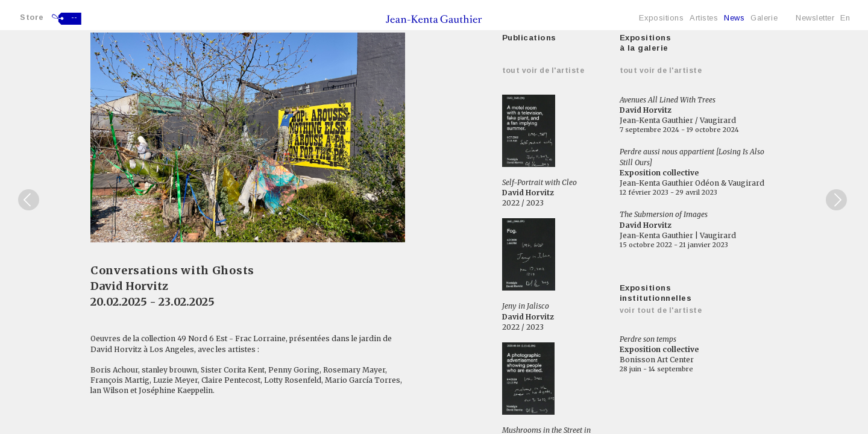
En (845, 18)
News (734, 18)
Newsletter (815, 18)
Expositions (661, 18)
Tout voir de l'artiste (543, 71)
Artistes (704, 18)
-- (74, 17)
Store (32, 17)
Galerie (764, 18)
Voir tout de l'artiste (661, 310)
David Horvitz (129, 286)
